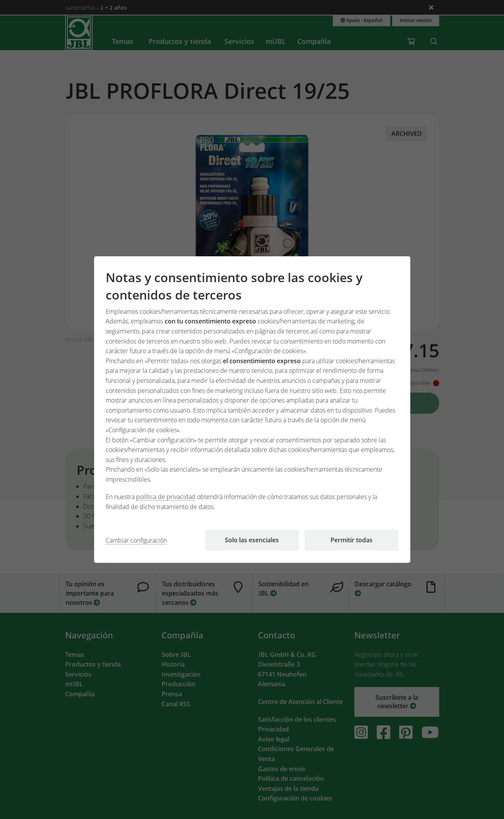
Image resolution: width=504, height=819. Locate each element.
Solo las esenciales (252, 540)
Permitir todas (351, 540)
